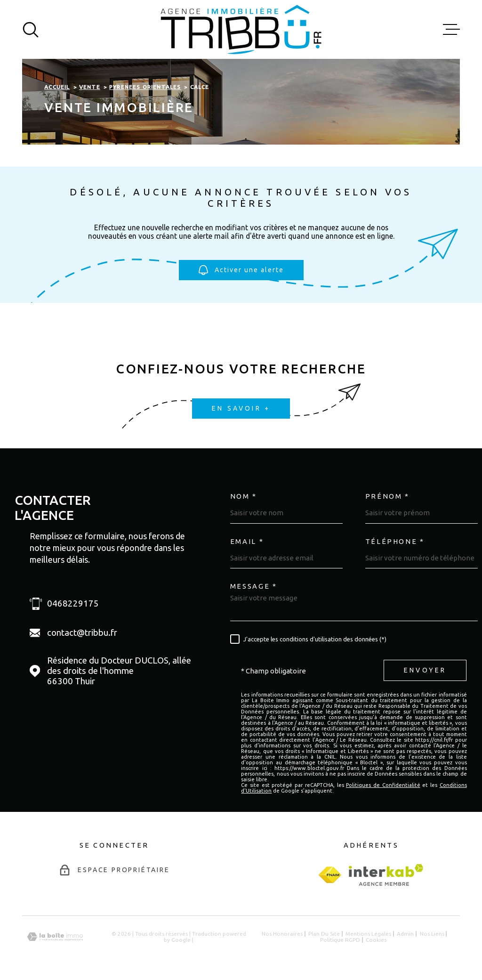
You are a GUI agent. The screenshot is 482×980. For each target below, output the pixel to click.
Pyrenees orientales (145, 87)
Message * (254, 587)
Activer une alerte (241, 271)
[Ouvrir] (31, 30)
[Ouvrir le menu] (451, 30)
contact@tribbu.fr (82, 633)
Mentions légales (368, 934)
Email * (247, 542)
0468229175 (73, 603)
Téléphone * (395, 542)
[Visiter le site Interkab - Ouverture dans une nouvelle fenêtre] (386, 875)
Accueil (57, 87)
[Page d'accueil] (241, 29)
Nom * (244, 497)
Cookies (376, 940)
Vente (90, 87)
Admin (405, 934)
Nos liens (432, 934)
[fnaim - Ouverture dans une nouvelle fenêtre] (330, 875)
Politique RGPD (340, 940)
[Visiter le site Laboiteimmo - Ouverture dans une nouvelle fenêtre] (55, 937)
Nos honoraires (282, 934)
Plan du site (324, 934)
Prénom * (387, 497)
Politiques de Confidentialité (383, 785)
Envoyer (425, 671)
